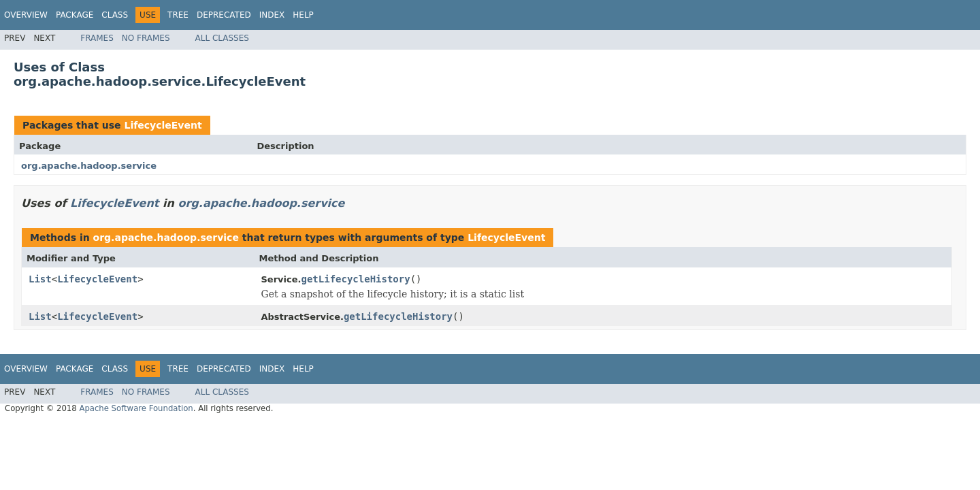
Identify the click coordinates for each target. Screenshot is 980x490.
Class (115, 15)
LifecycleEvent (163, 125)
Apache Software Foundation (136, 408)
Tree (178, 15)
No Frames (146, 38)
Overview (26, 15)
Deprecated (224, 15)
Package (75, 15)
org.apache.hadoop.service (89, 166)
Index (272, 15)
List (40, 279)
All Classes (222, 38)
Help (303, 15)
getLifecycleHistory (355, 279)
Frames (97, 38)
